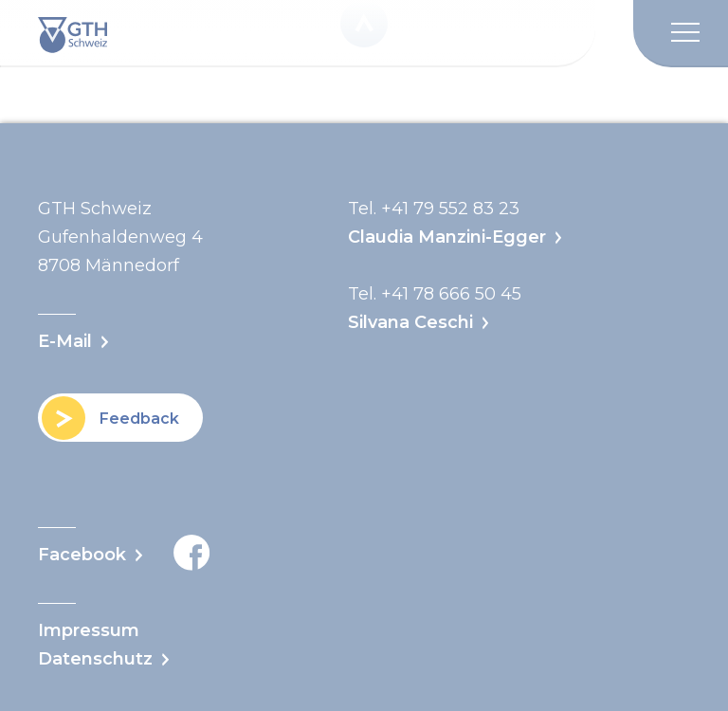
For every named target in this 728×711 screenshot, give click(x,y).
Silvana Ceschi (410, 322)
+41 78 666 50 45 (451, 294)
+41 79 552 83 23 (450, 209)
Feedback (139, 418)
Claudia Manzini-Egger (447, 237)
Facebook (124, 553)
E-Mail (65, 341)
